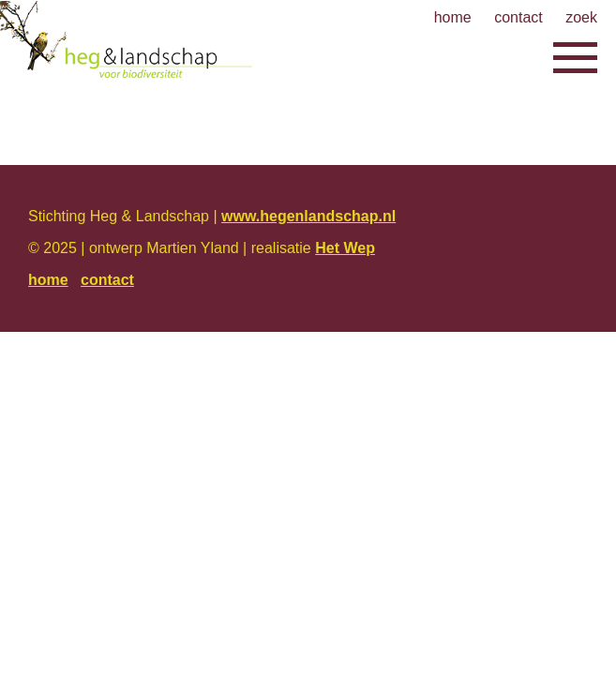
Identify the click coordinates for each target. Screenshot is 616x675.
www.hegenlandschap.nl (308, 216)
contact (518, 17)
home (453, 17)
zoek (581, 17)
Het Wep (345, 248)
